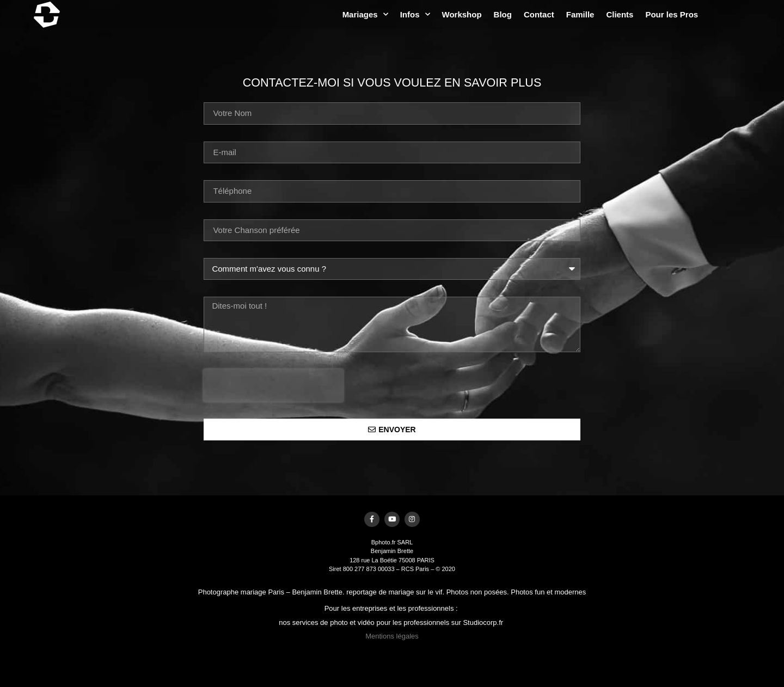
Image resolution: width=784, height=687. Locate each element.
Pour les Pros (741, 14)
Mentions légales (392, 639)
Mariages (434, 14)
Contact (609, 14)
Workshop (531, 14)
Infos (484, 14)
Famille (650, 14)
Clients (689, 14)
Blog (572, 14)
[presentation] (273, 385)
